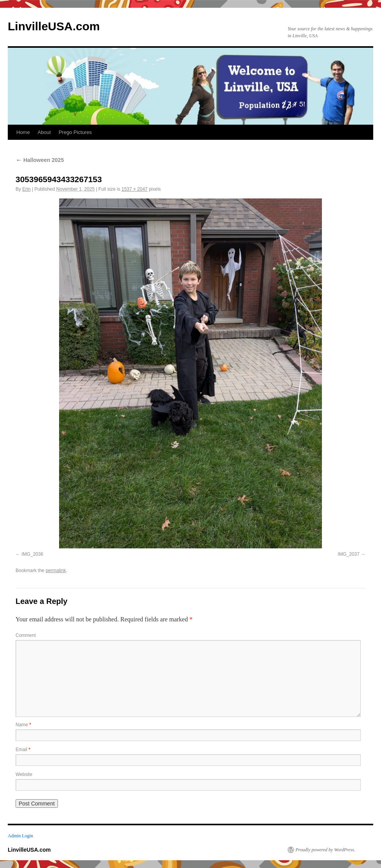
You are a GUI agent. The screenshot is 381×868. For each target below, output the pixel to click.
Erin (26, 189)
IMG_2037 (349, 554)
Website (24, 774)
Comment (26, 635)
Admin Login (20, 836)
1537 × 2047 (134, 189)
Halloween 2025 (40, 160)
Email (23, 750)
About (44, 132)
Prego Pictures (75, 132)
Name (23, 725)
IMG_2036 (32, 554)
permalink (56, 571)
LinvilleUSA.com (54, 26)
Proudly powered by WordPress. (325, 850)
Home (23, 132)
